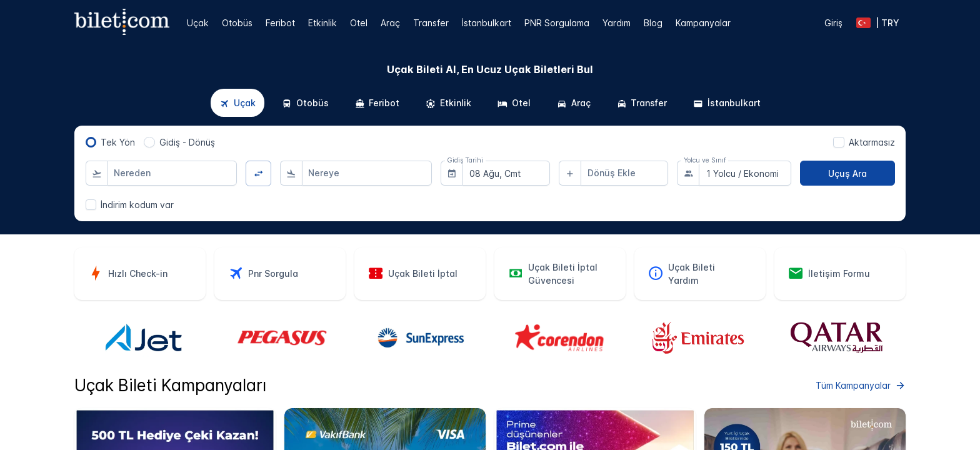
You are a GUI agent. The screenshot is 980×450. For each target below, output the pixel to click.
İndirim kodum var (137, 205)
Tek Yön (118, 142)
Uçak (198, 23)
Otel (359, 23)
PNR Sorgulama (557, 23)
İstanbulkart (487, 23)
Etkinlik (322, 23)
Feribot (280, 23)
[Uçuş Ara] (847, 173)
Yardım (617, 23)
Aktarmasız (872, 142)
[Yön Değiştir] (258, 173)
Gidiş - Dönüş (187, 142)
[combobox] (172, 173)
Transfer (431, 23)
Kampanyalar (703, 23)
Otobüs (237, 23)
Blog (653, 23)
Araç (390, 23)
